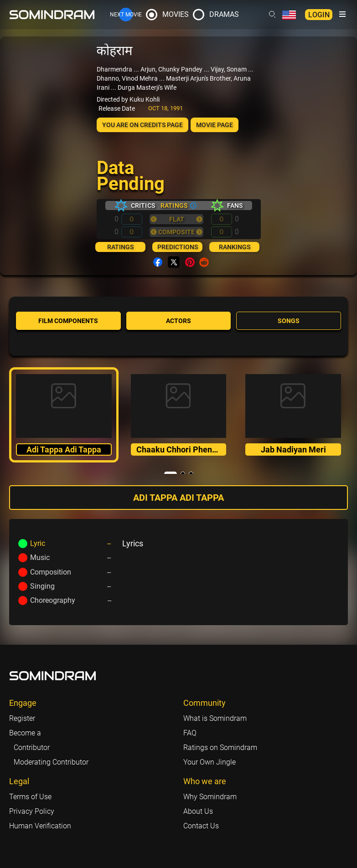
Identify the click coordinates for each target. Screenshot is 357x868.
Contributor (32, 747)
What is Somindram (215, 718)
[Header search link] (272, 15)
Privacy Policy (32, 811)
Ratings (120, 247)
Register (22, 718)
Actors (178, 321)
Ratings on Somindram (220, 747)
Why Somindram (210, 797)
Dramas (224, 14)
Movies (176, 14)
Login (319, 15)
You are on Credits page (142, 125)
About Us (198, 811)
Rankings (235, 247)
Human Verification (40, 826)
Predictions (178, 247)
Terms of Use (30, 797)
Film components (68, 321)
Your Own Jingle (210, 762)
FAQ (190, 733)
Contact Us (201, 826)
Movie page (215, 125)
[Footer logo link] (53, 676)
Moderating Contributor (51, 762)
